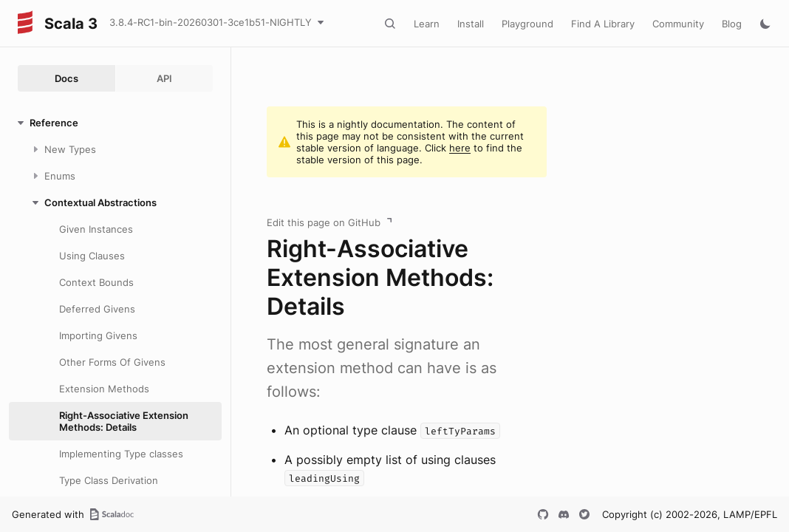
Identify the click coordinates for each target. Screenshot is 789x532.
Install (471, 24)
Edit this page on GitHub (324, 222)
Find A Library (603, 24)
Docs (66, 78)
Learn (427, 24)
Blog (732, 24)
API (164, 78)
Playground (527, 24)
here (460, 148)
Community (678, 24)
